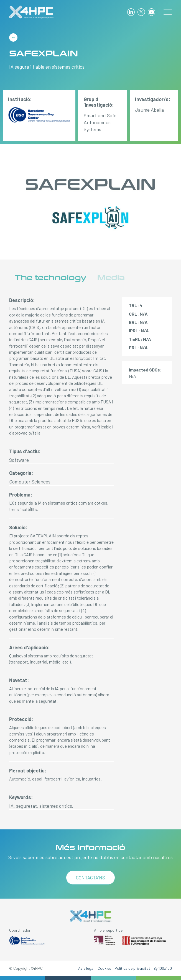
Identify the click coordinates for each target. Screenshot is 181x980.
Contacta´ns (90, 877)
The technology (50, 278)
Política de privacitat (132, 968)
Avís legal (86, 968)
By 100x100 (163, 968)
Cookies (104, 968)
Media (111, 278)
